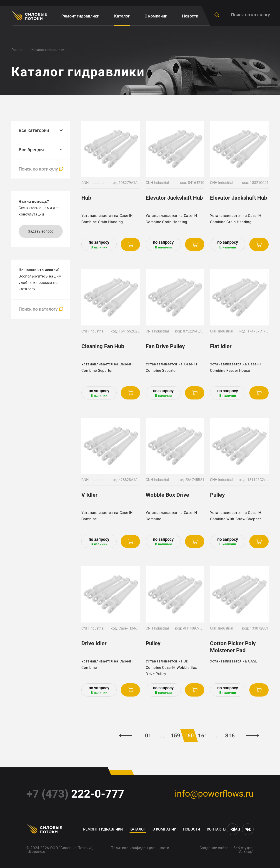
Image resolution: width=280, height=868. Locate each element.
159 (175, 736)
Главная (18, 50)
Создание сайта (214, 848)
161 (203, 736)
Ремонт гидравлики (80, 16)
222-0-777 (75, 794)
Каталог (122, 16)
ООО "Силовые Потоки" (71, 848)
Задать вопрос (41, 231)
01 (148, 736)
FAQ (237, 829)
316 (230, 736)
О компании (156, 16)
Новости (190, 16)
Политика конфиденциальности (140, 848)
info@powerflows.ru (214, 794)
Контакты (217, 829)
